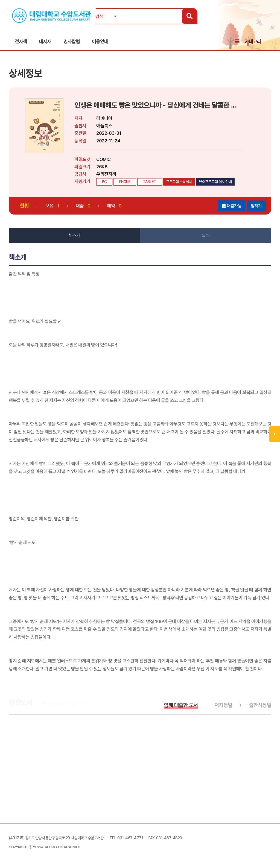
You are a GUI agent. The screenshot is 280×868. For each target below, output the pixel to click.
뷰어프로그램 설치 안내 (215, 182)
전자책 (21, 41)
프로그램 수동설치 (179, 182)
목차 (206, 236)
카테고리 (253, 41)
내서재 (45, 41)
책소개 (74, 236)
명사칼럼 (72, 41)
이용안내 (100, 41)
